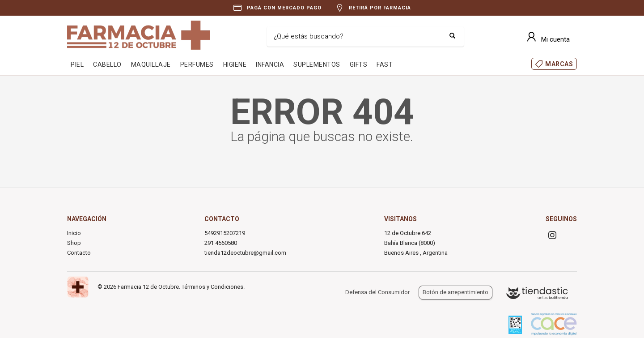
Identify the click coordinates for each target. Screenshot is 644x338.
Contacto (79, 253)
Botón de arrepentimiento (455, 292)
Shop (74, 243)
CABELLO (107, 64)
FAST (385, 64)
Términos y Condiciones (212, 287)
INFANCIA (270, 64)
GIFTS (359, 64)
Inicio (74, 233)
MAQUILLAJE (151, 64)
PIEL (77, 64)
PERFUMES (197, 64)
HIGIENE (235, 64)
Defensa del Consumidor (377, 292)
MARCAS (559, 64)
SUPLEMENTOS (317, 64)
